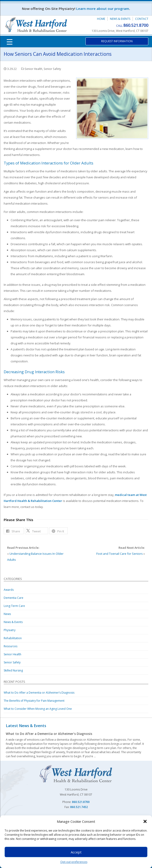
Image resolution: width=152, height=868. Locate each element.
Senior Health (33, 69)
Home (101, 19)
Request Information (117, 41)
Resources (11, 646)
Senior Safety (52, 69)
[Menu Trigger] (9, 42)
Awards (9, 590)
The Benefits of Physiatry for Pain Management (34, 701)
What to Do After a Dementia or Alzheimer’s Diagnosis (39, 693)
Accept (76, 852)
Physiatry (10, 630)
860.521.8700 (136, 25)
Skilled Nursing (13, 670)
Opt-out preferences (74, 862)
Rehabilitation (13, 638)
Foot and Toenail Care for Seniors (120, 554)
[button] (145, 821)
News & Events (120, 19)
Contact (142, 19)
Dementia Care (14, 598)
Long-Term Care (14, 606)
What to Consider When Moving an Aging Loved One (38, 709)
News (7, 614)
